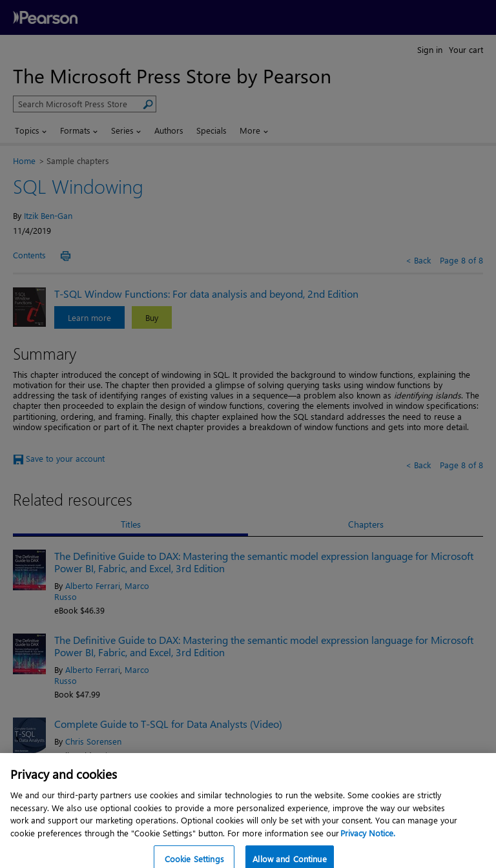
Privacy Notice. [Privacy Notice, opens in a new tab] (368, 842)
